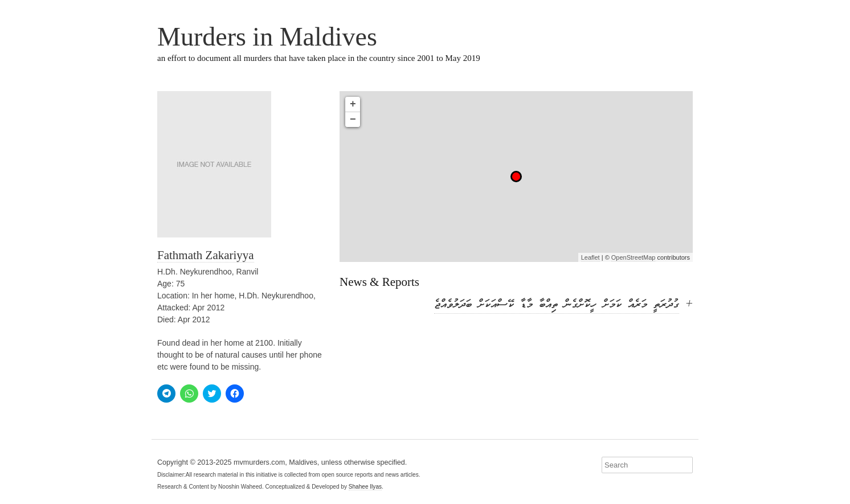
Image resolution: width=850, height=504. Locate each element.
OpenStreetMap (634, 257)
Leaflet (590, 257)
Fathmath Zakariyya (206, 255)
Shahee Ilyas (365, 487)
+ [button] (353, 104)
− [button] (353, 120)
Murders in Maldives (267, 37)
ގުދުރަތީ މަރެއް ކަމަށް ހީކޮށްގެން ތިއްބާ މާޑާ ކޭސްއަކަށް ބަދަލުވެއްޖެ (557, 305)
